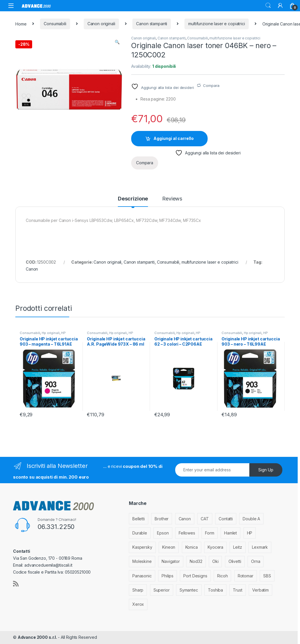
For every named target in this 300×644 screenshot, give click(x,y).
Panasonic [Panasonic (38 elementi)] (142, 576)
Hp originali (51, 333)
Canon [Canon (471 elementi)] (185, 519)
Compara (211, 85)
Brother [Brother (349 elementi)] (162, 519)
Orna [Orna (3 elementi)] (256, 561)
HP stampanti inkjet (43, 335)
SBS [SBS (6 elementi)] (267, 576)
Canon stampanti (152, 24)
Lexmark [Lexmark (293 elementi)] (260, 547)
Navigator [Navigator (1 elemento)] (171, 561)
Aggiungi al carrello (174, 138)
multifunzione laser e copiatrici (217, 24)
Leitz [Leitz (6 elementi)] (237, 547)
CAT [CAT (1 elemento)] (205, 519)
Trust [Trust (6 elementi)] (237, 590)
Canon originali (101, 24)
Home (21, 24)
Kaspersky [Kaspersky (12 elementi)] (142, 547)
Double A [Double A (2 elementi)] (251, 519)
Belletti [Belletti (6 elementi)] (139, 519)
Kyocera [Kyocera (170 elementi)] (215, 547)
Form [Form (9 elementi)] (210, 533)
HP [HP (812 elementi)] (250, 533)
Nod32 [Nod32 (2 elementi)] (196, 561)
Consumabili (55, 24)
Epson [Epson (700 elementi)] (163, 533)
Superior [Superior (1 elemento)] (162, 590)
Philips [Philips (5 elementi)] (168, 576)
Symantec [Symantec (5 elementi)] (189, 590)
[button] (117, 42)
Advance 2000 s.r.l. (38, 637)
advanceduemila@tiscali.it (48, 565)
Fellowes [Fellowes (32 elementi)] (187, 533)
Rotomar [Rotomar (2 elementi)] (246, 576)
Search (268, 6)
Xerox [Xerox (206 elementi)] (138, 604)
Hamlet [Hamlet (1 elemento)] (231, 533)
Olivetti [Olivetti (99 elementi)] (235, 561)
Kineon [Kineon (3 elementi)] (169, 547)
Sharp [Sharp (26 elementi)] (138, 590)
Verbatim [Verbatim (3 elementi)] (260, 590)
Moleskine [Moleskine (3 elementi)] (142, 561)
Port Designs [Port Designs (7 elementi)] (195, 576)
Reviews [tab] (172, 199)
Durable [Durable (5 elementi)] (140, 533)
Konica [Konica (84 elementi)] (192, 547)
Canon (32, 269)
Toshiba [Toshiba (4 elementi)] (215, 590)
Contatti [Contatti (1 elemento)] (226, 519)
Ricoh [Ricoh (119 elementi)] (222, 576)
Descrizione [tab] (133, 199)
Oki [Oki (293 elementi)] (215, 561)
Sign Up (266, 470)
